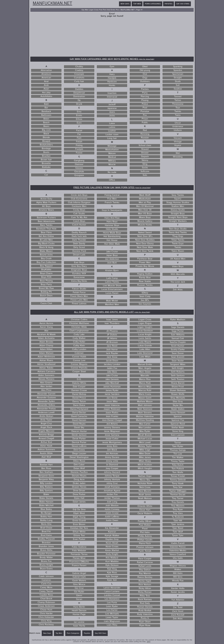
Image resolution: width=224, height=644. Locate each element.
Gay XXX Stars (183, 4)
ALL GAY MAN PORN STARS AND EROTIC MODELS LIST (112, 312)
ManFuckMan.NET (52, 4)
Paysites (169, 4)
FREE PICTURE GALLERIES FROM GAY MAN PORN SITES (112, 188)
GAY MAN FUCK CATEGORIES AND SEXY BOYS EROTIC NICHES (112, 59)
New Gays (125, 4)
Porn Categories (153, 4)
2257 (149, 642)
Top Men (137, 4)
